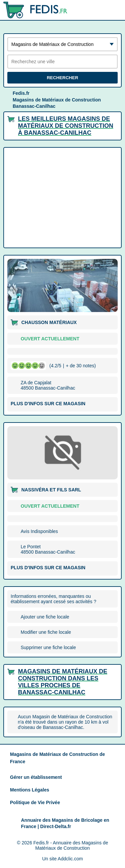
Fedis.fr (21, 93)
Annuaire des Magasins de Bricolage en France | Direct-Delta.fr (65, 823)
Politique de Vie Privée (35, 802)
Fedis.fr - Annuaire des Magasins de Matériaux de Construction (71, 845)
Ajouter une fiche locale (45, 617)
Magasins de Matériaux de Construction (57, 100)
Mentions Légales (29, 790)
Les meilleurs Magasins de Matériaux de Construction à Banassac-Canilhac (66, 126)
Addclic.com (70, 859)
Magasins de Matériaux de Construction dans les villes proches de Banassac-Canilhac (63, 682)
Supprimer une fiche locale (48, 647)
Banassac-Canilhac (34, 106)
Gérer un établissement (36, 777)
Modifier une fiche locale (46, 632)
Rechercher (62, 78)
